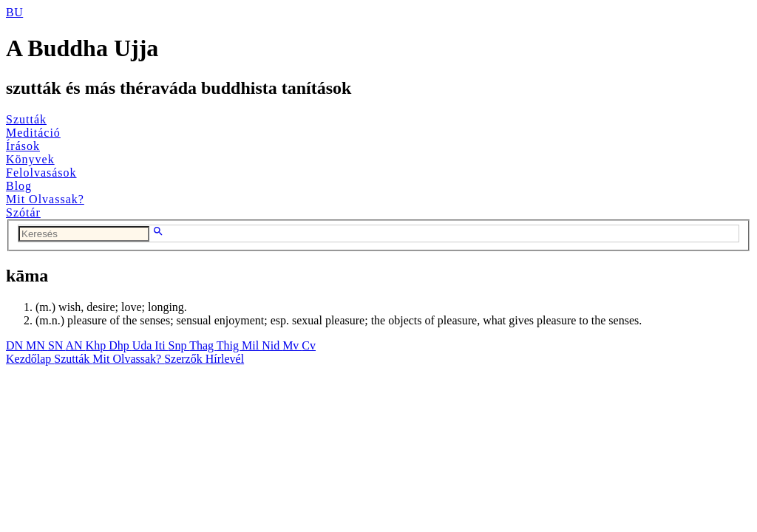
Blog (19, 186)
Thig (229, 345)
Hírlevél (225, 359)
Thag (203, 345)
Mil (252, 345)
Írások (23, 146)
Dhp (120, 345)
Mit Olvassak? (45, 199)
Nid (272, 345)
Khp (98, 345)
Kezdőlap (30, 359)
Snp (179, 345)
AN (75, 345)
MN (37, 345)
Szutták (26, 119)
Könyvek (30, 159)
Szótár (23, 212)
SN (57, 345)
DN (16, 345)
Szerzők (185, 359)
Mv (292, 345)
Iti (161, 345)
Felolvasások (41, 173)
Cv (309, 345)
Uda (144, 345)
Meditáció (33, 133)
